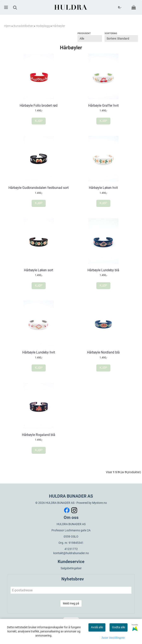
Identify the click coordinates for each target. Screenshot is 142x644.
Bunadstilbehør (23, 26)
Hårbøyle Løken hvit (103, 188)
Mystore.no (100, 503)
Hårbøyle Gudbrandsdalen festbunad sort (39, 188)
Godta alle (119, 627)
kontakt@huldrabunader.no (71, 553)
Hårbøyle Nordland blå (103, 352)
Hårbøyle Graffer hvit (103, 106)
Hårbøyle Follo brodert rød (39, 106)
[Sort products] (121, 39)
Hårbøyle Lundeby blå (103, 270)
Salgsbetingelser (71, 568)
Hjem (7, 26)
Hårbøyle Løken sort (39, 270)
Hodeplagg (43, 26)
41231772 (71, 549)
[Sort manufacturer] (90, 39)
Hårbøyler (59, 26)
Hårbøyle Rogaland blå (39, 435)
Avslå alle (97, 627)
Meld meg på (71, 603)
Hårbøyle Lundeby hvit (39, 352)
